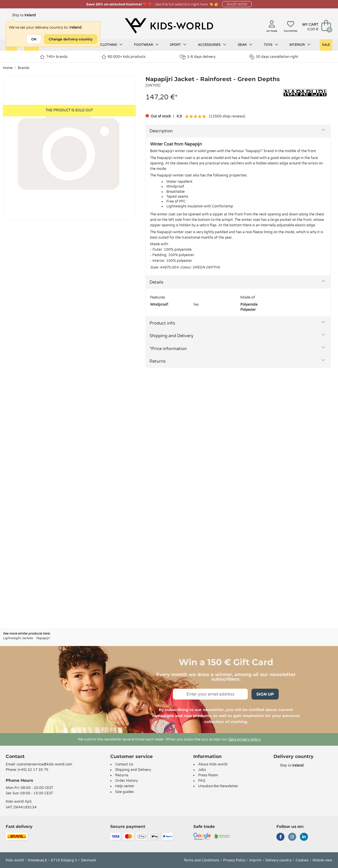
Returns (158, 361)
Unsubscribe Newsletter (218, 786)
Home (8, 68)
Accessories (212, 45)
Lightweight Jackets (18, 638)
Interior (300, 45)
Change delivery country (71, 39)
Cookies (302, 860)
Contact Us (124, 764)
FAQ (202, 781)
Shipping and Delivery (171, 336)
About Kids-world (213, 764)
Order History (126, 781)
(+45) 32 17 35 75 (33, 770)
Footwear (146, 45)
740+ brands (54, 57)
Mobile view (322, 860)
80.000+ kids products (123, 57)
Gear (245, 45)
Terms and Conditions (201, 860)
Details (156, 282)
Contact (15, 756)
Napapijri (43, 638)
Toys (271, 45)
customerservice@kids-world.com (44, 764)
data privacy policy (244, 739)
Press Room (208, 775)
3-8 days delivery (198, 57)
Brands (24, 68)
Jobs (202, 770)
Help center (125, 786)
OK (34, 39)
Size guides (124, 792)
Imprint (255, 860)
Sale (326, 45)
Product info (162, 323)
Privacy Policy (234, 860)
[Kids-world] (169, 26)
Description (161, 131)
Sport (178, 45)
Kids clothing (107, 45)
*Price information (168, 349)
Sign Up (265, 694)
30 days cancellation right (274, 57)
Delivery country (278, 860)
